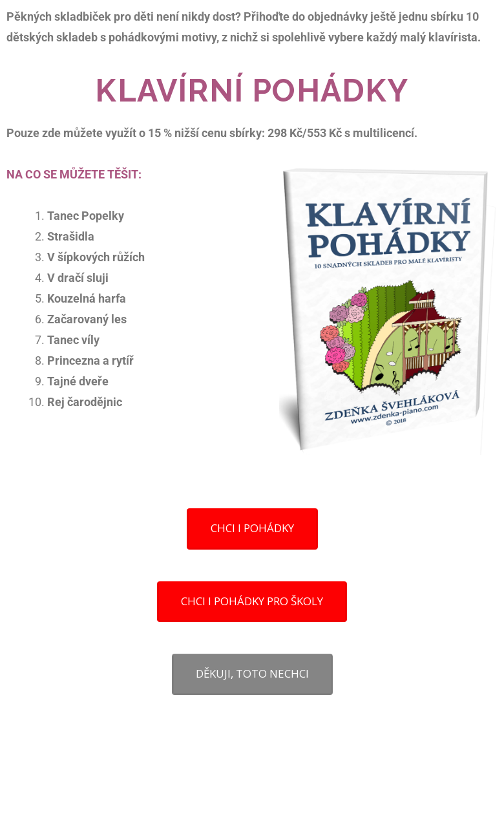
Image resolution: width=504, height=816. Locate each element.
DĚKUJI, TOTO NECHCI (252, 673)
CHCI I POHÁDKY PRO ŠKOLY (252, 601)
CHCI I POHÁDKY (252, 528)
